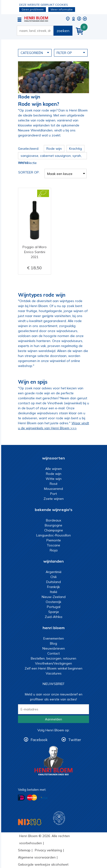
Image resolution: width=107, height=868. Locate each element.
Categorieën (35, 53)
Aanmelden (53, 719)
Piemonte (54, 540)
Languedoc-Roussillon (53, 535)
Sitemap (24, 850)
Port (53, 494)
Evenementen (54, 638)
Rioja (54, 550)
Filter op (71, 53)
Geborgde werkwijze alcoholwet (43, 864)
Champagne (54, 530)
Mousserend (53, 489)
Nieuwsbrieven (54, 648)
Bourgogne (53, 525)
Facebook (39, 740)
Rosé (54, 484)
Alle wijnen (53, 469)
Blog (53, 643)
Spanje (54, 612)
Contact (53, 653)
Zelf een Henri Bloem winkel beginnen (53, 668)
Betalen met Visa (44, 798)
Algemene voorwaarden (37, 857)
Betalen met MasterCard (32, 798)
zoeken (63, 31)
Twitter (75, 740)
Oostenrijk (53, 602)
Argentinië (54, 572)
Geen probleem (33, 9)
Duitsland (53, 582)
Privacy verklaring (48, 850)
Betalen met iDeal (21, 798)
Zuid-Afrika (53, 617)
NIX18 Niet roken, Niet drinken (30, 822)
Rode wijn (54, 474)
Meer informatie (62, 9)
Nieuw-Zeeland (54, 597)
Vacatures (54, 673)
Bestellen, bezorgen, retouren (53, 658)
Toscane (53, 545)
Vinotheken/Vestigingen (53, 663)
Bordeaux (53, 520)
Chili (53, 577)
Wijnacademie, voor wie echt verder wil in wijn (59, 818)
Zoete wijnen (54, 499)
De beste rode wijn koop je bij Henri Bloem (36, 19)
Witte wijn (54, 479)
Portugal (54, 607)
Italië (54, 592)
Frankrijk (53, 587)
